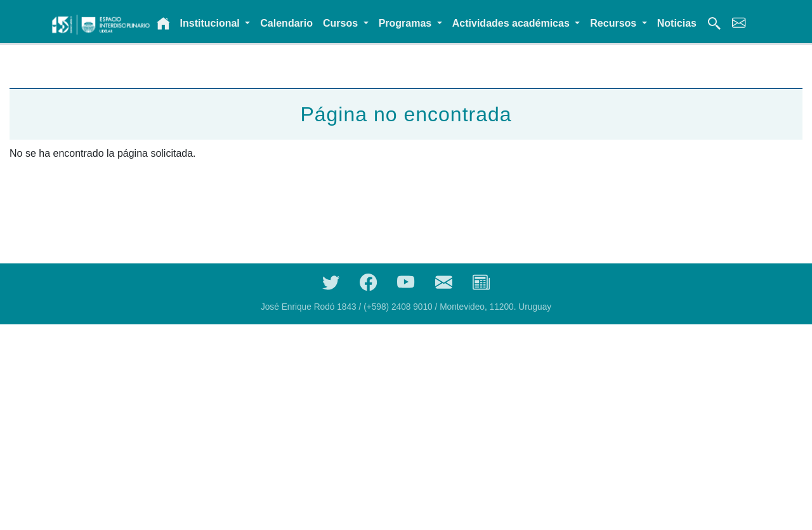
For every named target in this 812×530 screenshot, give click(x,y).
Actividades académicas (512, 23)
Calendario (286, 23)
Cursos (342, 23)
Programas (407, 23)
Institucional (212, 23)
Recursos (614, 23)
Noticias (677, 23)
